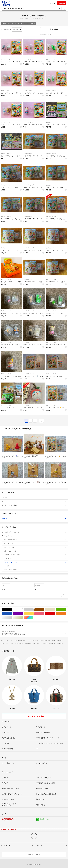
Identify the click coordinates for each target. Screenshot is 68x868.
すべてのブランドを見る (34, 716)
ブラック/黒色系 (12, 610)
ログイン (52, 3)
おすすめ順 (17, 29)
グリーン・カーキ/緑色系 (66, 610)
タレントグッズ (35, 543)
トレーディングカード (35, 547)
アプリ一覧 (39, 845)
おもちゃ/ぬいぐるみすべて (36, 555)
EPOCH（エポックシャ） (10, 23)
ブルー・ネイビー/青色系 (12, 614)
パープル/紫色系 (23, 614)
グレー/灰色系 (33, 610)
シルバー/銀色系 (12, 617)
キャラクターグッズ (28, 23)
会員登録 (62, 3)
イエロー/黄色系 (33, 614)
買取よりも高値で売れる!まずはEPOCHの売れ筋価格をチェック (34, 633)
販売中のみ (6, 29)
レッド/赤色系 (55, 614)
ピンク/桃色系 (44, 614)
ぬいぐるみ (36, 559)
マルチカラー (33, 617)
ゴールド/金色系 (23, 617)
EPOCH (34, 519)
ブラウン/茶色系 (44, 610)
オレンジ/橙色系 (66, 614)
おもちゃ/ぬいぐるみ (35, 551)
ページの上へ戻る (34, 854)
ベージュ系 (55, 610)
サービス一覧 (5, 845)
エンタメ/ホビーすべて (35, 540)
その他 (36, 566)
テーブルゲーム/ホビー (35, 570)
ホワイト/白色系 (23, 610)
